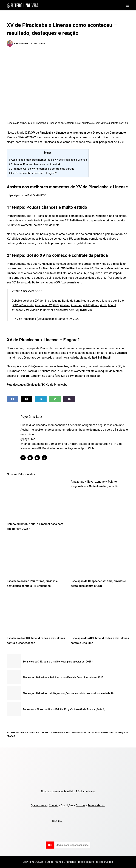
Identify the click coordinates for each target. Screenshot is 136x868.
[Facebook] (12, 399)
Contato (54, 805)
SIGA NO (57, 822)
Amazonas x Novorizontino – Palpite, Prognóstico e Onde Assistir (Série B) (64, 709)
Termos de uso (96, 805)
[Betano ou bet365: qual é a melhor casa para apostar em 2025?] (36, 499)
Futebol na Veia (16, 733)
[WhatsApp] (55, 399)
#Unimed (77, 305)
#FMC (87, 305)
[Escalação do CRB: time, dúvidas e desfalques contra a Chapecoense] (36, 613)
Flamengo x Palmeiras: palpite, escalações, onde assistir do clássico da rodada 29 (68, 693)
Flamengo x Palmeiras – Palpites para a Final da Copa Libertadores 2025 (63, 678)
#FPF (56, 305)
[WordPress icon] (47, 458)
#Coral (112, 305)
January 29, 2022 (69, 319)
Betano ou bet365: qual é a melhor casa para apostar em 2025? (58, 662)
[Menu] (128, 5)
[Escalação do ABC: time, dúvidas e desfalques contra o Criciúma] (100, 613)
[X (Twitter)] (27, 399)
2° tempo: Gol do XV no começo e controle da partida (41, 169)
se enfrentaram (76, 133)
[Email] (69, 399)
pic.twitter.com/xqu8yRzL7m (74, 310)
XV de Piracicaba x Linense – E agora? (33, 173)
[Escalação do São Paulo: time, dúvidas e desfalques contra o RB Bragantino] (36, 556)
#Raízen (65, 305)
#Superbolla (47, 310)
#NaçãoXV (19, 310)
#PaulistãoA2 (43, 305)
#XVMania (33, 310)
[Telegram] (41, 399)
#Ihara (95, 305)
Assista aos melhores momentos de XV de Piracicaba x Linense (48, 160)
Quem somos (39, 805)
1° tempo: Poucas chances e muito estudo (35, 164)
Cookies (81, 805)
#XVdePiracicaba (23, 305)
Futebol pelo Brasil (38, 733)
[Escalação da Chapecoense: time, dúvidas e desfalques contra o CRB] (100, 556)
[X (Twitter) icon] (33, 458)
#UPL (104, 305)
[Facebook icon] (25, 458)
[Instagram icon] (40, 458)
